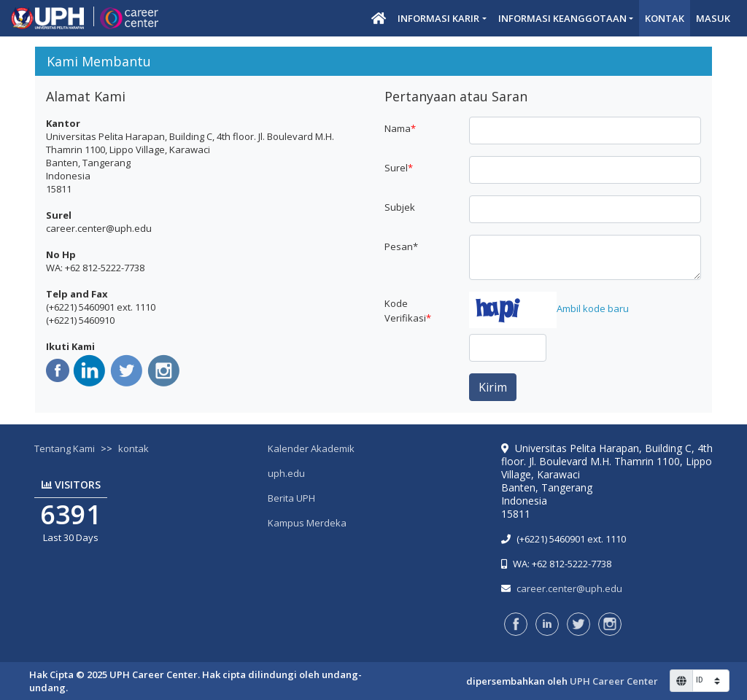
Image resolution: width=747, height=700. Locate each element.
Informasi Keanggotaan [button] (562, 18)
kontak (133, 448)
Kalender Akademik (311, 448)
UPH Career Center (614, 681)
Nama (400, 128)
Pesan (401, 246)
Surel (399, 168)
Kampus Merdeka (307, 523)
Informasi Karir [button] (438, 18)
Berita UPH (291, 498)
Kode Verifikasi (408, 311)
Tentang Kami (65, 448)
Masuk (713, 18)
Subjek (400, 207)
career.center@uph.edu (569, 588)
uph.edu (286, 473)
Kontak (665, 18)
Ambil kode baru (593, 308)
